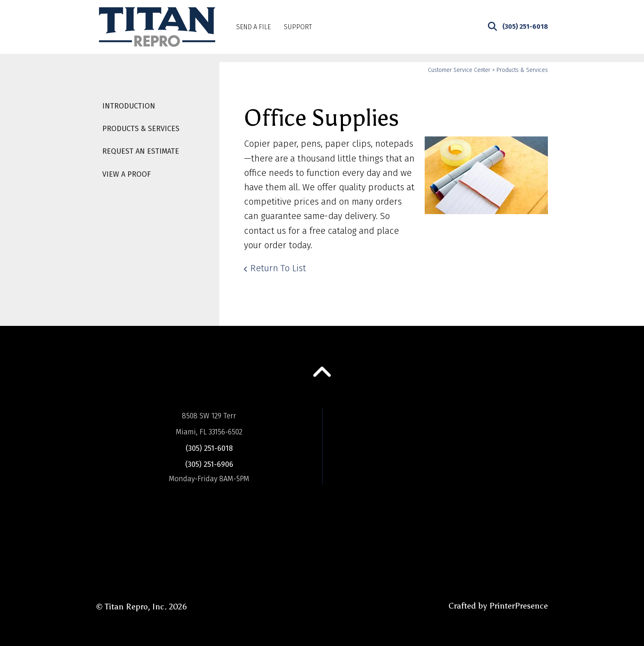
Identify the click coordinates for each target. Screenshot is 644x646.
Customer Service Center (459, 70)
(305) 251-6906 (209, 464)
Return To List (278, 268)
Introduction (129, 106)
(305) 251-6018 (525, 27)
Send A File (253, 27)
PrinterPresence (519, 606)
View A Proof (126, 174)
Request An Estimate (141, 151)
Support (298, 27)
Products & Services (141, 129)
